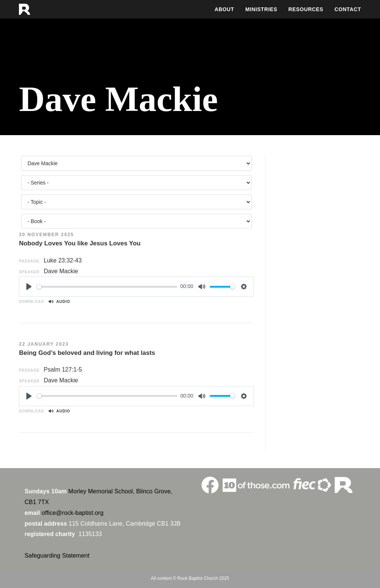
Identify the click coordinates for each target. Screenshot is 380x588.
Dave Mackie (61, 271)
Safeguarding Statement (57, 556)
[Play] (29, 287)
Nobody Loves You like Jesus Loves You (80, 243)
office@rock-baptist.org (73, 513)
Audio (59, 302)
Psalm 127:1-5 (63, 370)
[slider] (107, 287)
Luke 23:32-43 (63, 260)
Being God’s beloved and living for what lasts (87, 353)
